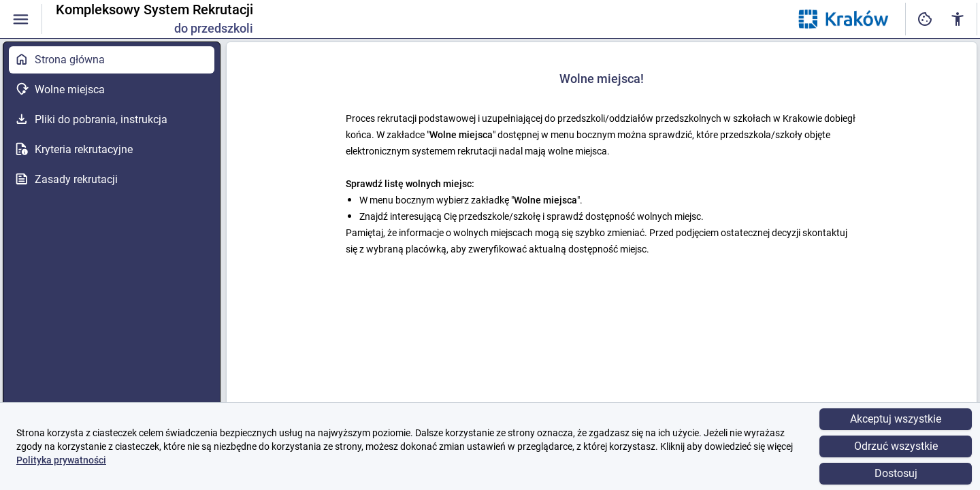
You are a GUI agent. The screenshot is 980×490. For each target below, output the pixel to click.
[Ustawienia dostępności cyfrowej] (925, 19)
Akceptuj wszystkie (896, 419)
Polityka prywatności (61, 460)
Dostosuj (896, 473)
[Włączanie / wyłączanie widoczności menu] (21, 19)
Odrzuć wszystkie (896, 446)
